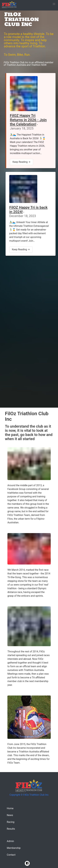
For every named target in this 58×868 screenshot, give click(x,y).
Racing (11, 822)
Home (10, 808)
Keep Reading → (21, 162)
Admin (10, 841)
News (10, 815)
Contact (11, 855)
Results (11, 829)
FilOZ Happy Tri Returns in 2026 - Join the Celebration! (28, 120)
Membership (14, 848)
